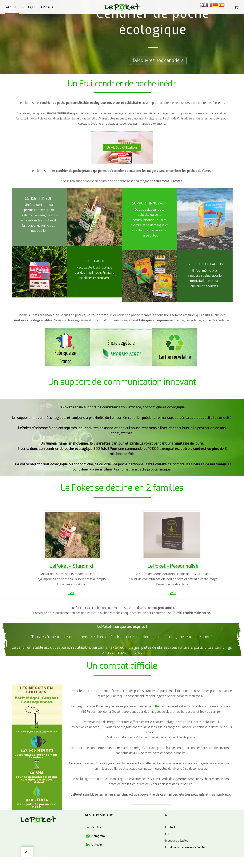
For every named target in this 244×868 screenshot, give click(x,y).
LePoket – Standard (71, 566)
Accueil (12, 7)
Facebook (95, 828)
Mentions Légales (177, 841)
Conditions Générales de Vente (185, 847)
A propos (47, 7)
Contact (170, 827)
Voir (71, 593)
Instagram (95, 836)
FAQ (168, 834)
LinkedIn (94, 845)
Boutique (29, 7)
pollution (158, 707)
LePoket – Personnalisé (173, 566)
